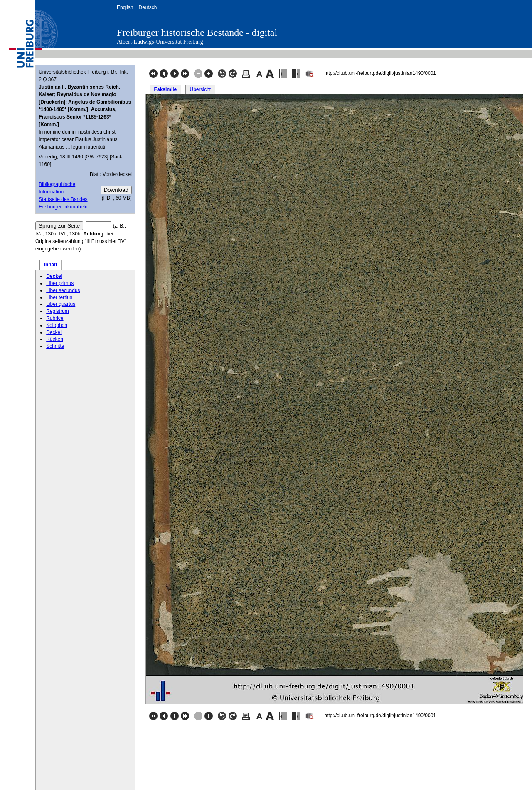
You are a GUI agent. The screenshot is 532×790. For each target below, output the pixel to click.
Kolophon (57, 325)
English (125, 7)
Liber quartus (61, 304)
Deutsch (148, 7)
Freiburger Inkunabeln (63, 207)
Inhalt (51, 265)
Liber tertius (59, 297)
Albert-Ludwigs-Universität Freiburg (160, 42)
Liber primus (60, 283)
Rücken (55, 339)
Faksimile (166, 89)
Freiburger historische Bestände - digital (197, 32)
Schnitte (55, 346)
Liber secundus (63, 290)
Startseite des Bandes (63, 199)
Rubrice (55, 318)
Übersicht (200, 89)
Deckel (54, 276)
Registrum (58, 311)
